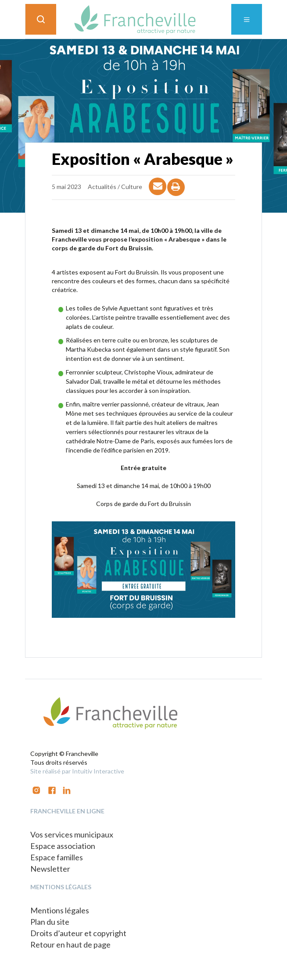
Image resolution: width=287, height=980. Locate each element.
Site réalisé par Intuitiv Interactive (77, 771)
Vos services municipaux (72, 834)
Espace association (63, 846)
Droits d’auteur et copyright (78, 933)
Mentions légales (60, 910)
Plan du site (50, 922)
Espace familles (57, 857)
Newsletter (50, 869)
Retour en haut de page (70, 944)
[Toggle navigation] (247, 19)
